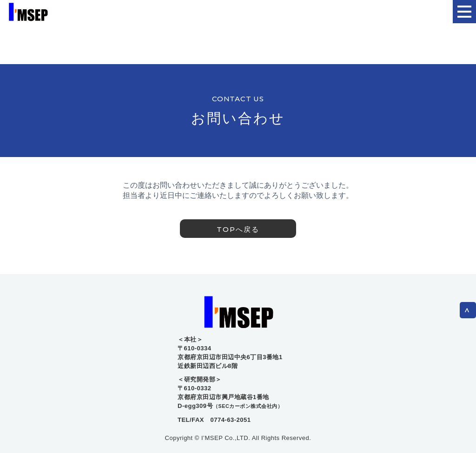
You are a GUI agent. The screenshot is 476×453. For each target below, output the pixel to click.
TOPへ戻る (238, 229)
